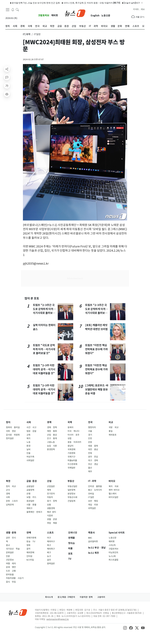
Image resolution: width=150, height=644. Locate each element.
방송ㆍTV (31, 542)
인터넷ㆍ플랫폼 (95, 486)
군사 (8, 490)
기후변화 (71, 453)
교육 (28, 435)
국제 (70, 422)
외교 (111, 422)
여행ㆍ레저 (11, 564)
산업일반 (51, 486)
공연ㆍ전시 (11, 538)
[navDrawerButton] (8, 10)
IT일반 (91, 497)
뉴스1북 (112, 556)
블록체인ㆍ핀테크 (34, 512)
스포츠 (50, 533)
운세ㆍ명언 (11, 567)
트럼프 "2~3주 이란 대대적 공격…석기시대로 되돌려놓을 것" (44, 369)
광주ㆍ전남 (93, 457)
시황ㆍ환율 (31, 505)
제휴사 (91, 533)
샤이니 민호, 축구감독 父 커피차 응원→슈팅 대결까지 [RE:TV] (84, 3)
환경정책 (51, 449)
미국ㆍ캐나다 (73, 431)
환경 (28, 446)
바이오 (112, 481)
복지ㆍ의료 (114, 486)
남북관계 (10, 505)
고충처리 (101, 597)
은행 (28, 494)
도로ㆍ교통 (11, 571)
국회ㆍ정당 (11, 431)
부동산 (71, 481)
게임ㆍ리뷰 (93, 505)
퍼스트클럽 (113, 560)
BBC (90, 538)
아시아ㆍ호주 (73, 435)
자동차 (50, 497)
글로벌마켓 (93, 542)
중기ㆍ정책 (52, 501)
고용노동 (51, 442)
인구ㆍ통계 (52, 438)
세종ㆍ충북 (93, 446)
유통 (49, 505)
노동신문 (106, 16)
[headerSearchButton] (17, 10)
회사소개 (49, 597)
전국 (90, 422)
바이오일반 (113, 497)
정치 (8, 422)
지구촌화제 (72, 464)
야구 (49, 538)
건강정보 (10, 560)
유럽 (69, 438)
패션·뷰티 (51, 512)
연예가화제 (31, 538)
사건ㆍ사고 (31, 427)
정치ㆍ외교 (11, 486)
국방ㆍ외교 (114, 427)
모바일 (91, 494)
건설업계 (71, 501)
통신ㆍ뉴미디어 (95, 490)
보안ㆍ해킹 (93, 501)
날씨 (28, 449)
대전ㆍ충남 (93, 449)
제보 (143, 9)
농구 (49, 556)
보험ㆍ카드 (31, 497)
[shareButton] (7, 69)
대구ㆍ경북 (93, 460)
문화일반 (10, 553)
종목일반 (51, 564)
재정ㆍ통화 (52, 431)
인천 (90, 438)
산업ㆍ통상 (52, 435)
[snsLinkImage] (125, 628)
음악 (28, 549)
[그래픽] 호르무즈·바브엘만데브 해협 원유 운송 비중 (97, 389)
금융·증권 (32, 481)
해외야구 (51, 542)
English (95, 16)
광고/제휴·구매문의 (66, 597)
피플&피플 (72, 460)
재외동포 (112, 435)
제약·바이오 (114, 490)
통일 (111, 431)
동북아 (70, 427)
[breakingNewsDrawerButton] (13, 10)
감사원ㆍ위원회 (13, 435)
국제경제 (71, 449)
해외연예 (30, 553)
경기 (90, 435)
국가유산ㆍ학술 (13, 549)
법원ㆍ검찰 (31, 431)
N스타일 (30, 560)
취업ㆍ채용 (52, 523)
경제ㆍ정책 (52, 427)
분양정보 (71, 494)
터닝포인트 (113, 553)
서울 (90, 431)
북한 (8, 481)
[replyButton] (7, 77)
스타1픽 (112, 545)
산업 (49, 481)
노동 (28, 442)
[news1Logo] (18, 612)
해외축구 (51, 549)
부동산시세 (72, 497)
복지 (28, 438)
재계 (49, 490)
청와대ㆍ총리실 (13, 427)
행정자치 (92, 427)
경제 (49, 422)
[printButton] (7, 94)
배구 (49, 553)
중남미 (70, 446)
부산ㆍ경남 (93, 464)
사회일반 (30, 460)
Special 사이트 (117, 533)
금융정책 (30, 490)
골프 (49, 560)
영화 (28, 545)
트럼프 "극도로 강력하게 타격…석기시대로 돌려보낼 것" (44, 349)
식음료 (50, 516)
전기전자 (51, 494)
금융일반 (30, 486)
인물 (28, 453)
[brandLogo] (75, 13)
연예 (29, 533)
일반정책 (71, 490)
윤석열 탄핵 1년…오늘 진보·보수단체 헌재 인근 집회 (28, 3)
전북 (90, 453)
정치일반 (10, 438)
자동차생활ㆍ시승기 (15, 578)
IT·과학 (92, 481)
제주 (90, 471)
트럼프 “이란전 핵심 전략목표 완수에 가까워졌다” (96, 349)
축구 (49, 545)
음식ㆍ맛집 (11, 582)
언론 (8, 556)
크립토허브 (44, 15)
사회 (29, 422)
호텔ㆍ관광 (52, 519)
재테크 (29, 508)
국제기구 (71, 457)
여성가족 (30, 457)
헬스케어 (112, 494)
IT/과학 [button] (27, 34)
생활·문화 (11, 533)
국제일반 (71, 468)
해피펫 (55, 15)
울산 (90, 468)
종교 (8, 545)
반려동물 (10, 575)
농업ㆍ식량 (52, 446)
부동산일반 (72, 486)
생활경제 (51, 508)
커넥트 (136, 9)
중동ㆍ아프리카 (74, 442)
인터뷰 (29, 556)
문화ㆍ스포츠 (12, 501)
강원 (90, 442)
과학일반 (92, 508)
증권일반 (30, 501)
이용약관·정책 (86, 597)
